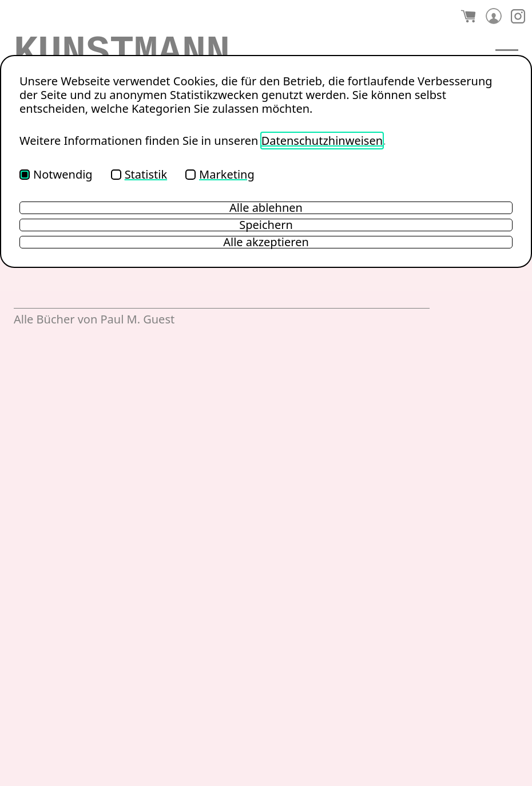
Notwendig (56, 174)
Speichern (266, 225)
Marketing (220, 174)
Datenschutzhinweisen (322, 141)
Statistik (139, 174)
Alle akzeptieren (266, 242)
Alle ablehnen (266, 208)
